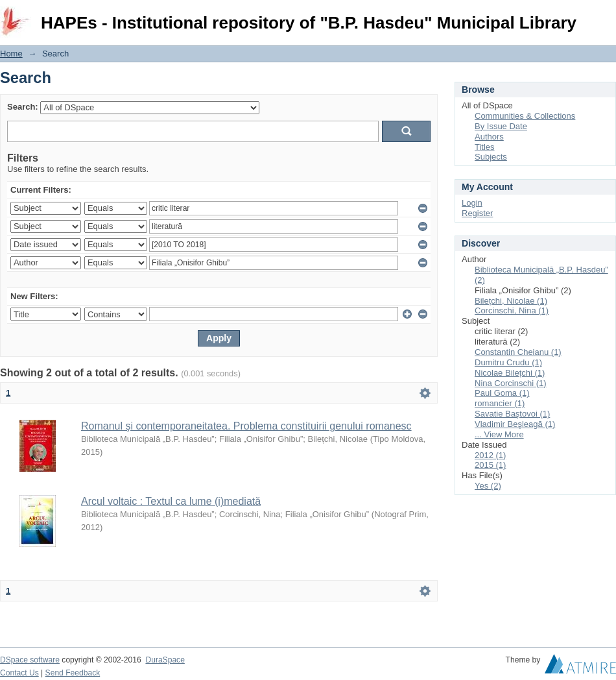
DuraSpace (165, 660)
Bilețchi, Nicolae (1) (511, 301)
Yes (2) (488, 486)
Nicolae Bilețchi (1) (510, 373)
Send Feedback (73, 673)
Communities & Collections (525, 116)
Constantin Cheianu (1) (518, 352)
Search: (23, 107)
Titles (485, 147)
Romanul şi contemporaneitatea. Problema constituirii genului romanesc (246, 426)
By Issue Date (501, 126)
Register (477, 213)
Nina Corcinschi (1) (511, 383)
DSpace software (30, 660)
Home (11, 54)
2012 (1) (490, 455)
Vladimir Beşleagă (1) (515, 424)
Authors (489, 137)
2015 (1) (490, 465)
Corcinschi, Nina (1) (512, 310)
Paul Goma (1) (502, 393)
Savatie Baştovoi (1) (512, 414)
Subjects (491, 157)
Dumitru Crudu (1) (508, 362)
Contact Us (19, 673)
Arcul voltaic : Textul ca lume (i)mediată (171, 501)
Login (606, 16)
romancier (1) (500, 403)
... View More (499, 434)
